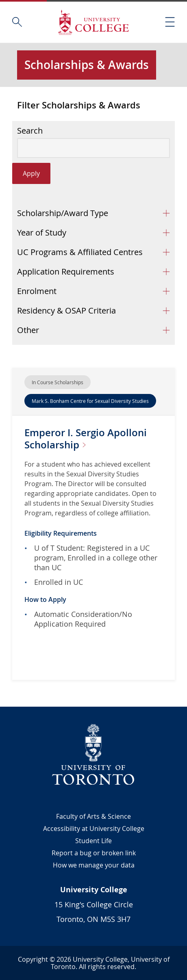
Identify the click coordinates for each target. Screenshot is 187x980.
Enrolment (37, 291)
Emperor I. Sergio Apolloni (86, 439)
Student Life (93, 841)
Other (28, 330)
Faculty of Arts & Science (93, 816)
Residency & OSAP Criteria (66, 310)
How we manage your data (94, 865)
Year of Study (42, 233)
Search (30, 131)
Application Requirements (66, 272)
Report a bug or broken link (94, 853)
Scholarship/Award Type (63, 213)
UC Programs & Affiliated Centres (80, 252)
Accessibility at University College (94, 829)
